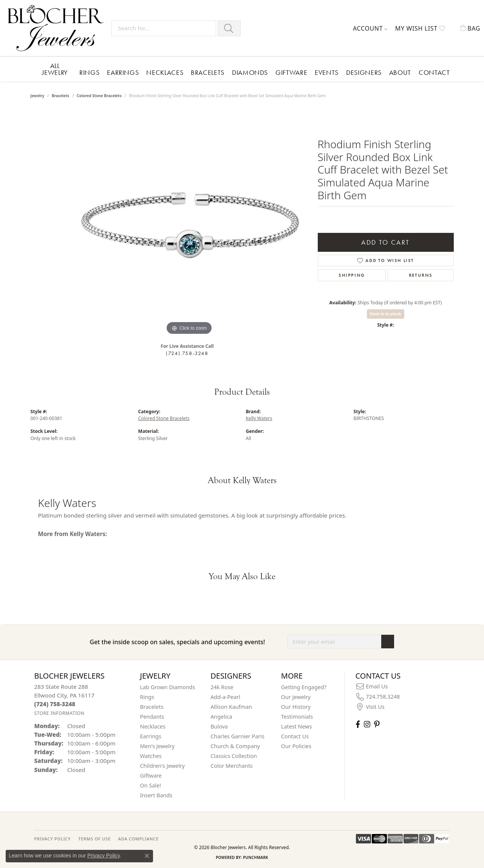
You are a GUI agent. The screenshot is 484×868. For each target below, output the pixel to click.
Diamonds (250, 72)
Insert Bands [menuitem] (156, 795)
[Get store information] (60, 713)
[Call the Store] (55, 704)
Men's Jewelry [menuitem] (158, 746)
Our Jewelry (296, 697)
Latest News (297, 726)
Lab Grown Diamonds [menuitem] (168, 687)
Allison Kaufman (231, 707)
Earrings (123, 72)
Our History (296, 707)
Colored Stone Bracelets (99, 96)
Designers (364, 72)
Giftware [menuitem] (151, 776)
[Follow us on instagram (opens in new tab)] (367, 724)
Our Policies (296, 746)
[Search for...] (164, 28)
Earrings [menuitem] (151, 736)
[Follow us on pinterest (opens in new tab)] (377, 724)
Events (327, 72)
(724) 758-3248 (187, 353)
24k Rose (222, 687)
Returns (421, 275)
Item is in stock (386, 314)
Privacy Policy (104, 856)
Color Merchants (232, 766)
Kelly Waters (259, 418)
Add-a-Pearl (225, 697)
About (400, 72)
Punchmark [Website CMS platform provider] (256, 857)
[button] (370, 28)
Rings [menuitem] (147, 697)
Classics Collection (234, 756)
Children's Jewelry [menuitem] (162, 766)
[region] (189, 223)
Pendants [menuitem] (152, 717)
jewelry (38, 96)
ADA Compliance (138, 839)
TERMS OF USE (94, 839)
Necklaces (165, 72)
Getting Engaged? (304, 687)
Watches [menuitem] (151, 756)
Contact (434, 72)
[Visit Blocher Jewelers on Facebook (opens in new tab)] (358, 724)
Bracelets (208, 72)
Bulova (219, 726)
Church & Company (235, 746)
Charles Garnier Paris (237, 736)
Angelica (221, 717)
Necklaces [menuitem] (153, 726)
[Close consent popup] (147, 856)
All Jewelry (55, 69)
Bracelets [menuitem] (152, 707)
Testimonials (297, 717)
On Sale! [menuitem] (151, 785)
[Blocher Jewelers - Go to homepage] (58, 28)
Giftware (291, 72)
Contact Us (295, 736)
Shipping (352, 275)
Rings (89, 72)
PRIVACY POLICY (53, 839)
